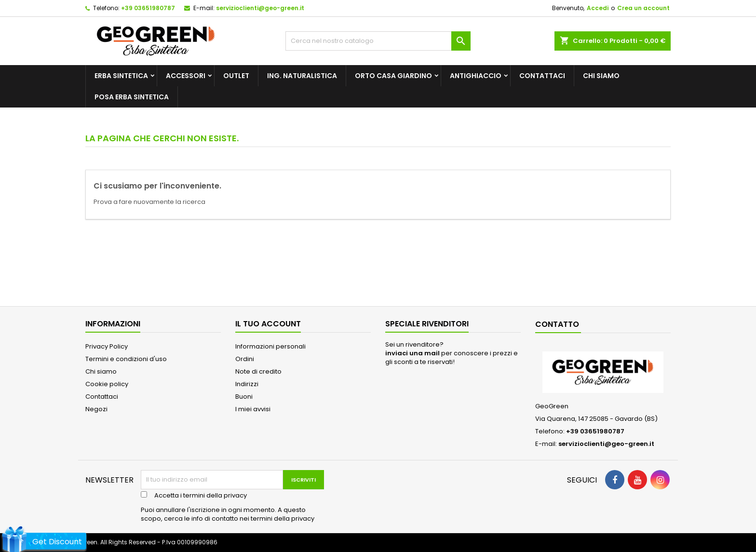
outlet (236, 76)
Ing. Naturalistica (302, 76)
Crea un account (643, 8)
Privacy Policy (107, 346)
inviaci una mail (412, 353)
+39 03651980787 (148, 8)
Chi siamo (601, 76)
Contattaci (542, 76)
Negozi (96, 409)
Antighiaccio (476, 76)
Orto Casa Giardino (393, 76)
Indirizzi (247, 384)
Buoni (244, 397)
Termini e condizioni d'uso (126, 359)
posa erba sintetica (132, 97)
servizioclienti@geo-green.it (260, 8)
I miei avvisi (253, 409)
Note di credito (258, 371)
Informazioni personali (270, 346)
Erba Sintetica (121, 76)
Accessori (186, 76)
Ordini (245, 359)
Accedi (598, 8)
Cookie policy (107, 384)
